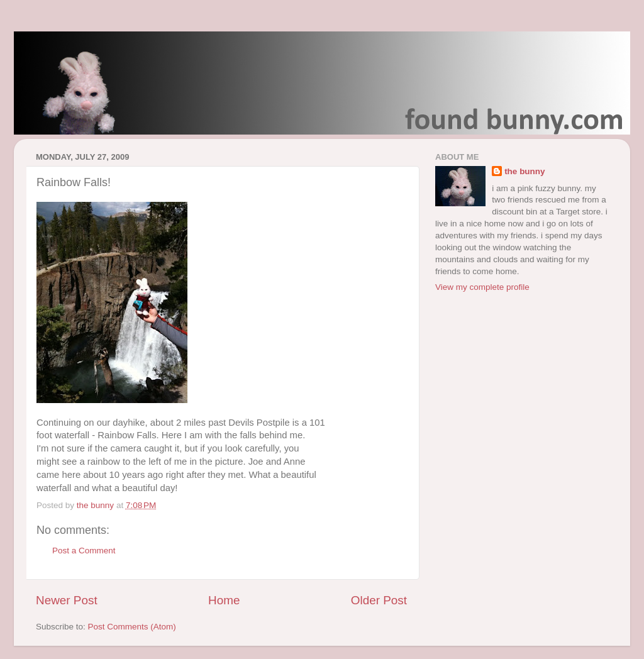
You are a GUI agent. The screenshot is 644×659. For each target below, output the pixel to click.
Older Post (379, 600)
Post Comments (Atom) (132, 627)
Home (224, 600)
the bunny (525, 171)
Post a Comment (84, 551)
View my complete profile (482, 287)
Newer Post (67, 600)
